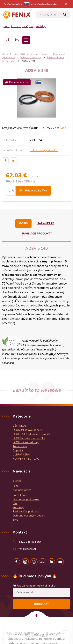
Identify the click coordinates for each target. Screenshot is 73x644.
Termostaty (20, 446)
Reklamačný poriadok (44, 150)
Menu (26, 40)
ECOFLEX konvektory (26, 442)
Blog (32, 26)
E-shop (17, 481)
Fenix (7, 26)
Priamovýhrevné (56, 57)
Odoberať (41, 604)
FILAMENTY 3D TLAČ (26, 459)
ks (13, 191)
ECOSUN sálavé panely (27, 430)
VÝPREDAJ (19, 426)
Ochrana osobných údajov (29, 516)
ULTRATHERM (21, 455)
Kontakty (41, 26)
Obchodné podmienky (26, 499)
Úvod (5, 54)
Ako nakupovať (19, 26)
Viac (64, 128)
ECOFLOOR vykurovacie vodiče (31, 54)
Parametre (46, 223)
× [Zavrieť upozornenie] (66, 4)
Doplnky (18, 450)
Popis (23, 223)
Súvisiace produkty (37, 234)
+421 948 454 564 (30, 542)
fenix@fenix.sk (28, 549)
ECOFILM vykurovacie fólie (29, 438)
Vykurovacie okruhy (31, 57)
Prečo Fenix (20, 495)
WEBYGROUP (41, 636)
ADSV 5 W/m (9, 61)
